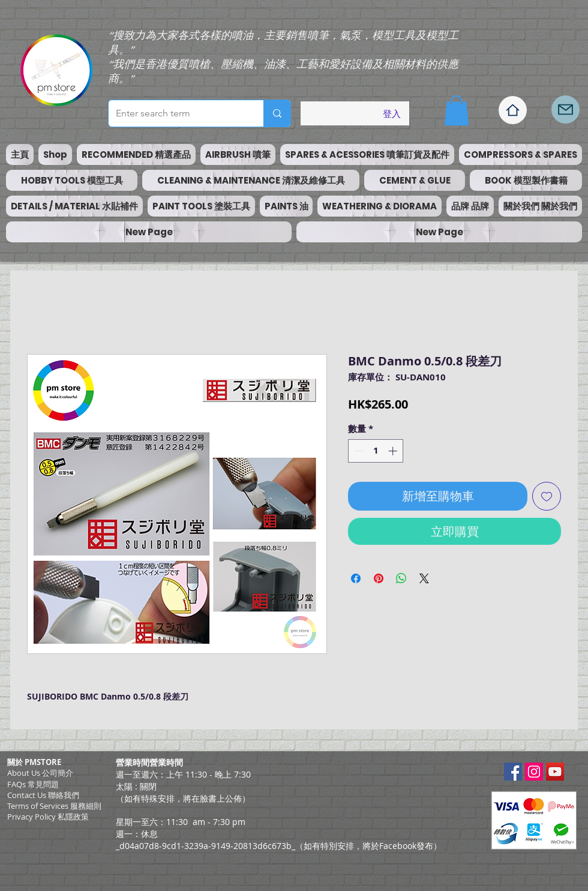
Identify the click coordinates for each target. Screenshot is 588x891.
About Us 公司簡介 (40, 773)
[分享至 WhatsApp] (401, 578)
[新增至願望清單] (547, 496)
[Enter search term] (177, 113)
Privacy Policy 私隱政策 (48, 817)
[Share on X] (424, 578)
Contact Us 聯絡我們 (43, 795)
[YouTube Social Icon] (555, 772)
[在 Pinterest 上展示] (379, 578)
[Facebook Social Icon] (513, 772)
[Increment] (394, 451)
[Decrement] (358, 451)
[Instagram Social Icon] (534, 772)
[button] (457, 110)
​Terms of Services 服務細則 (54, 806)
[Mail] (565, 109)
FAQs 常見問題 (33, 784)
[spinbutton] (376, 451)
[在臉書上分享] (356, 578)
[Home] (513, 110)
